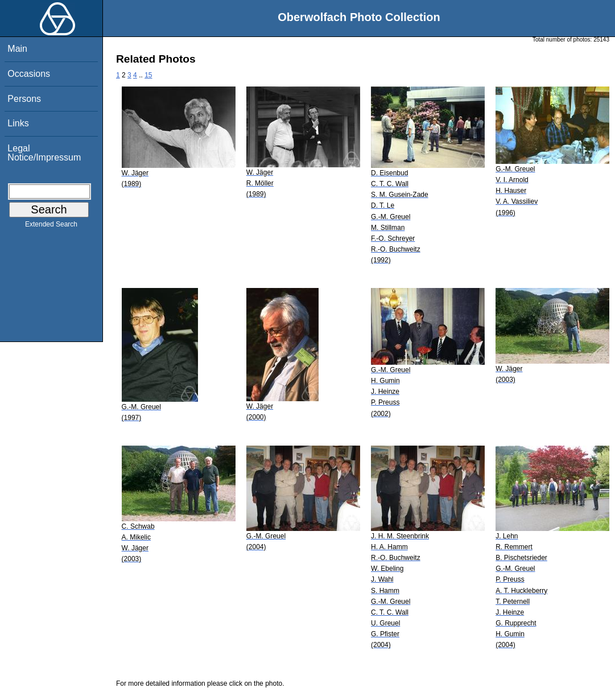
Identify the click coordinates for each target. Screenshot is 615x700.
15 (148, 75)
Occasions (29, 74)
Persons (24, 99)
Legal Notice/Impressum (44, 153)
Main (17, 49)
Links (18, 123)
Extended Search (51, 227)
